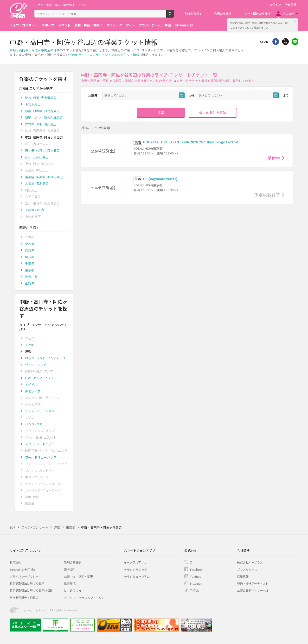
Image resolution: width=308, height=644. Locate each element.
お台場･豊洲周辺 (37, 183)
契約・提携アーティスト (253, 583)
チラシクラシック (135, 569)
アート (130, 25)
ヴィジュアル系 (36, 365)
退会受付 (70, 569)
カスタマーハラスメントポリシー (86, 598)
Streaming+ (184, 25)
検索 (174, 16)
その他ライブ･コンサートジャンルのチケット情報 (104, 55)
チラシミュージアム (137, 576)
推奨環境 (70, 583)
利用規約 (15, 562)
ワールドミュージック (41, 457)
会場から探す (223, 13)
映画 (168, 25)
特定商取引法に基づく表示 (27, 583)
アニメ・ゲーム (150, 25)
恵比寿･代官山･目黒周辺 (42, 150)
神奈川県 (31, 277)
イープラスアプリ (135, 562)
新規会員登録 (73, 562)
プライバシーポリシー (24, 576)
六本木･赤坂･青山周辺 (41, 124)
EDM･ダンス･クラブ (39, 378)
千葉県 (30, 263)
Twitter (285, 42)
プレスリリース (247, 569)
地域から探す (193, 13)
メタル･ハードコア (38, 444)
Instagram (197, 583)
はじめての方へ (74, 590)
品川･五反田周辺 (37, 157)
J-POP (30, 345)
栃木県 (30, 244)
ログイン (275, 5)
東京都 (30, 270)
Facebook (197, 569)
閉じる (295, 21)
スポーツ (48, 25)
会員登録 (291, 5)
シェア (276, 42)
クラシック (114, 25)
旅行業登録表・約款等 (24, 598)
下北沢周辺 (33, 104)
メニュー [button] (288, 13)
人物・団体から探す (257, 13)
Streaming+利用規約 (23, 569)
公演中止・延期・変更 (78, 576)
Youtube (196, 576)
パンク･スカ (34, 424)
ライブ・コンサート (24, 25)
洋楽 (57, 50)
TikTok (194, 590)
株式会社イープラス (250, 562)
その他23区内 (35, 210)
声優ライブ (33, 391)
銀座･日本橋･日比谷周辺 (42, 111)
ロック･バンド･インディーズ (45, 358)
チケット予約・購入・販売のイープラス (60, 5)
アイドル (31, 384)
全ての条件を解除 (213, 113)
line (295, 42)
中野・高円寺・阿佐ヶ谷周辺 (30, 50)
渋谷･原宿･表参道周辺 (41, 98)
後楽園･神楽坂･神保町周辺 (44, 177)
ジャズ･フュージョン (40, 411)
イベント (64, 25)
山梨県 (30, 283)
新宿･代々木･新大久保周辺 (44, 117)
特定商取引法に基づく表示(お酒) (31, 590)
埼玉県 (30, 257)
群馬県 (30, 250)
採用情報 (243, 576)
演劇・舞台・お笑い (88, 25)
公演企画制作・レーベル (253, 590)
